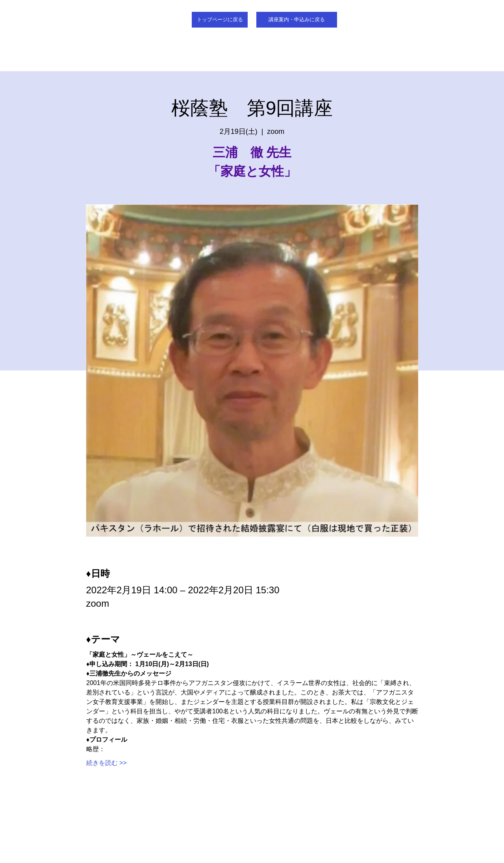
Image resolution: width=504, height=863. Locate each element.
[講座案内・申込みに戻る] (297, 20)
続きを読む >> (107, 763)
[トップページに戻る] (220, 20)
